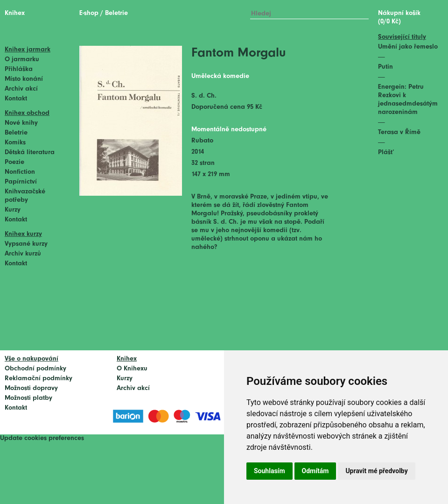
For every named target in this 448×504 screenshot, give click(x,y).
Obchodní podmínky (35, 369)
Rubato (202, 141)
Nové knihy (21, 123)
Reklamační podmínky (38, 379)
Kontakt (16, 99)
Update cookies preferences (42, 438)
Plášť (386, 153)
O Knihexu (132, 369)
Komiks (15, 143)
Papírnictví (21, 182)
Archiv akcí (21, 89)
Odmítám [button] (315, 471)
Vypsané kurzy (26, 244)
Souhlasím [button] (269, 471)
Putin (385, 67)
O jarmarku (22, 60)
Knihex (15, 13)
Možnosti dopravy (31, 388)
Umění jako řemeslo (408, 47)
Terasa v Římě (399, 132)
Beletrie (16, 133)
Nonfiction (20, 172)
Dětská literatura (30, 153)
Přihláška (19, 69)
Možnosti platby (28, 398)
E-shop (89, 13)
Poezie (14, 162)
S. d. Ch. (204, 96)
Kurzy (13, 210)
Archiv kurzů (23, 254)
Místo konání (24, 79)
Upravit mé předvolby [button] (376, 471)
